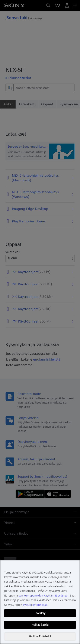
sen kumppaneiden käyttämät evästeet (44, 596)
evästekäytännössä (35, 605)
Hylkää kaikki (40, 625)
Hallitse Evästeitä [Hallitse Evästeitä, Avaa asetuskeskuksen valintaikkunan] (40, 636)
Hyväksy (40, 613)
